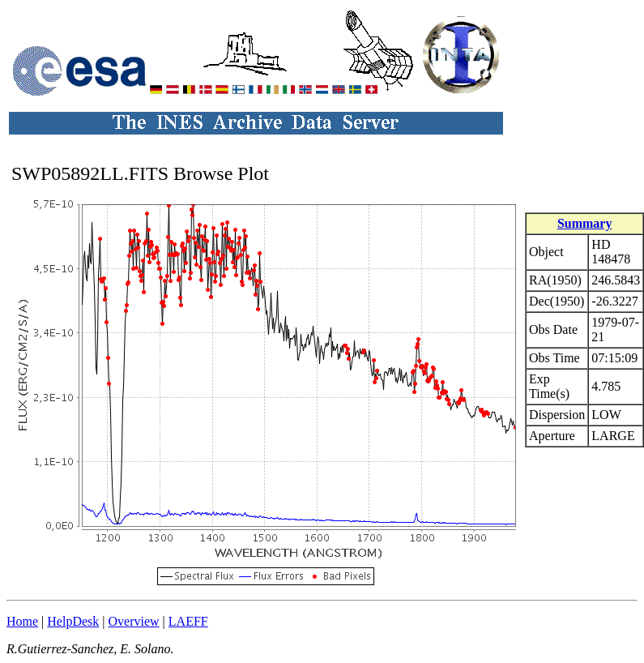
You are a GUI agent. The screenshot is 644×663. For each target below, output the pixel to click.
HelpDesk (73, 621)
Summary (585, 223)
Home (22, 621)
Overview (134, 621)
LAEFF (188, 621)
